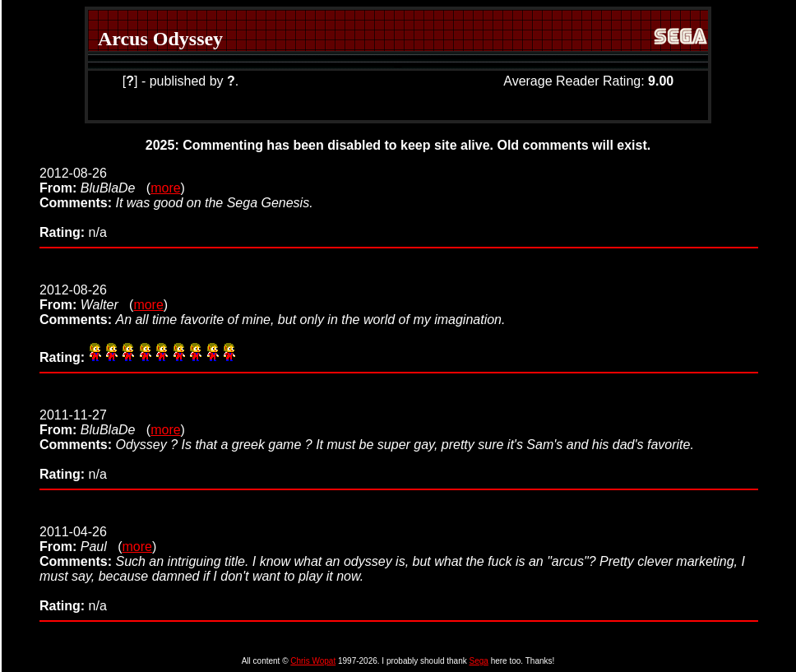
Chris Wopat (313, 661)
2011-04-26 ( (81, 539)
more (165, 188)
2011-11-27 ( (95, 422)
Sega (479, 661)
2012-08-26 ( (95, 181)
